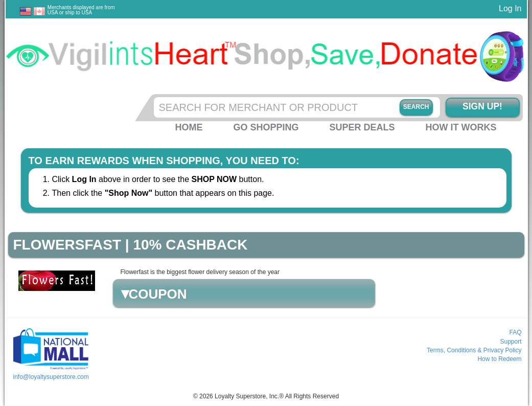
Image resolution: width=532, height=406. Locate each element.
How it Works (461, 127)
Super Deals (362, 127)
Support (511, 342)
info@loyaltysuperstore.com (51, 377)
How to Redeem (499, 359)
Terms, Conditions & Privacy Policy (474, 350)
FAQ (515, 332)
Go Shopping (266, 127)
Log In (510, 8)
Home (189, 127)
